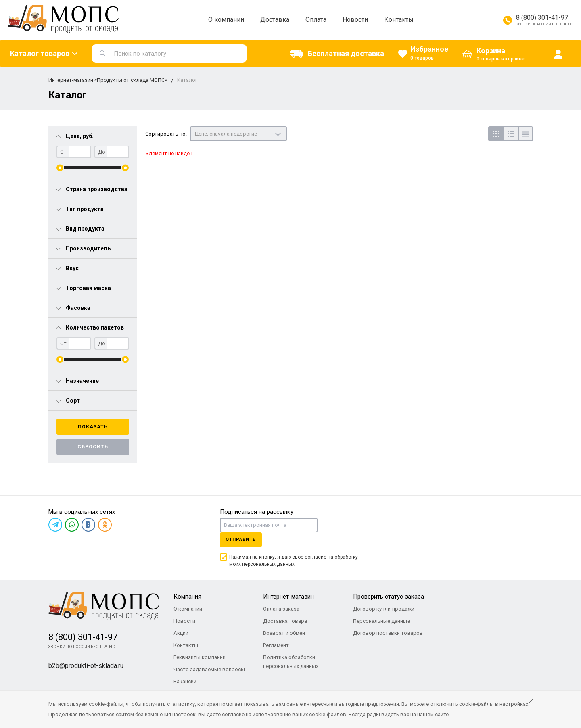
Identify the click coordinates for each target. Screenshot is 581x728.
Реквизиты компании (200, 657)
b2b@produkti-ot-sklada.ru (86, 666)
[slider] (60, 168)
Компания (187, 597)
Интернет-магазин (288, 597)
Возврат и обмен (284, 633)
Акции (181, 633)
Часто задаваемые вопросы (209, 669)
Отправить (241, 539)
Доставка (275, 20)
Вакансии (185, 681)
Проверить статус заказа (389, 597)
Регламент (276, 645)
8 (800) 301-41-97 (542, 18)
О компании (226, 20)
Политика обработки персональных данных (291, 662)
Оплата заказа (281, 609)
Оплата (316, 20)
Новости (355, 20)
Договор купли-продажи (384, 609)
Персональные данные (381, 621)
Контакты (399, 20)
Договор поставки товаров (388, 633)
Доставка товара (285, 621)
